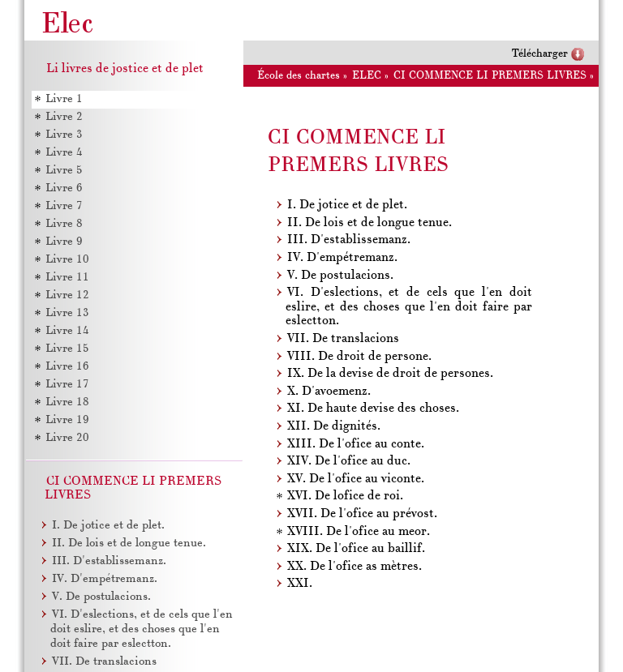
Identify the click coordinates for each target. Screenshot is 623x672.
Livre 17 (67, 385)
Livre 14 (67, 331)
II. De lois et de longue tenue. (370, 223)
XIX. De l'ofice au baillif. (356, 549)
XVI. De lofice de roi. (345, 496)
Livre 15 (67, 349)
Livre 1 (64, 99)
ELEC (367, 76)
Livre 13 (67, 313)
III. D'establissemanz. (349, 240)
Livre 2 (64, 117)
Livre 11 (67, 278)
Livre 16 (67, 367)
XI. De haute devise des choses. (373, 409)
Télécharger (540, 54)
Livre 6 (64, 188)
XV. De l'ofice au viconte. (356, 479)
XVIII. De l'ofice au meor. (359, 532)
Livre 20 (67, 438)
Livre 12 (67, 295)
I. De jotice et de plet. (347, 205)
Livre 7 (64, 206)
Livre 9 (64, 242)
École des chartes (299, 76)
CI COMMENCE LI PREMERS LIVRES (490, 76)
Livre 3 (64, 135)
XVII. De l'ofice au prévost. (362, 514)
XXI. (300, 584)
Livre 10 (67, 260)
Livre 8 (64, 224)
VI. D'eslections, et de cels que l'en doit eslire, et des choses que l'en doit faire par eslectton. (409, 307)
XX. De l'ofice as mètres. (354, 567)
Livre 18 (67, 402)
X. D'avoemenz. (329, 392)
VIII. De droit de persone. (359, 357)
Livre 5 (64, 171)
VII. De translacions (343, 339)
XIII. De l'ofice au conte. (356, 444)
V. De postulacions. (340, 276)
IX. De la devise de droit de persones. (390, 374)
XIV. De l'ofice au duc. (349, 461)
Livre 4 (64, 153)
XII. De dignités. (334, 426)
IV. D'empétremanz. (342, 258)
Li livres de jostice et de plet (125, 69)
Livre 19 (67, 420)
